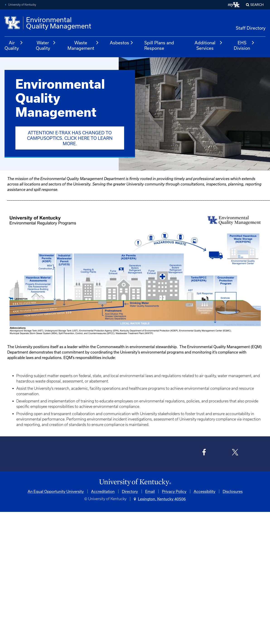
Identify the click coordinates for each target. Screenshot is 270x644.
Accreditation (103, 491)
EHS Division (244, 45)
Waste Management (83, 45)
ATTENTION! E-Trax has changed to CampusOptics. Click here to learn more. (70, 138)
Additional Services (209, 45)
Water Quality (46, 45)
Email (150, 491)
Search (257, 5)
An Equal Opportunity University (56, 491)
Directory (130, 491)
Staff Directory (251, 28)
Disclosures (233, 491)
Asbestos (122, 43)
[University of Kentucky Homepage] (135, 482)
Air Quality (14, 45)
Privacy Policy (174, 491)
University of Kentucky (22, 5)
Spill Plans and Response (159, 45)
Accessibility (205, 491)
